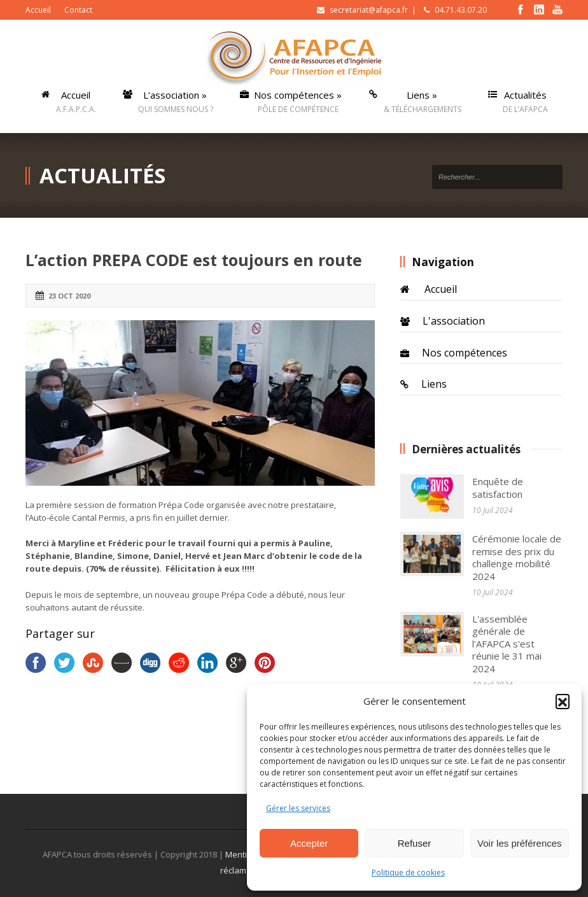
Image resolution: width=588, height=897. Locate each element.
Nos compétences (465, 353)
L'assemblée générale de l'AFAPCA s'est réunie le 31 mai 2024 (507, 644)
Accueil (38, 10)
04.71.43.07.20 (461, 10)
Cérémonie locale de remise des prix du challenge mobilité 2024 (517, 557)
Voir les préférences (520, 843)
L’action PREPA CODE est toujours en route (194, 260)
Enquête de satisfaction (498, 488)
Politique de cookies (408, 872)
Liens (434, 384)
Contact (78, 10)
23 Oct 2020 (69, 296)
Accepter (309, 843)
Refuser (415, 843)
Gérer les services (298, 808)
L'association (454, 321)
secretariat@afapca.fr (369, 10)
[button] (563, 701)
